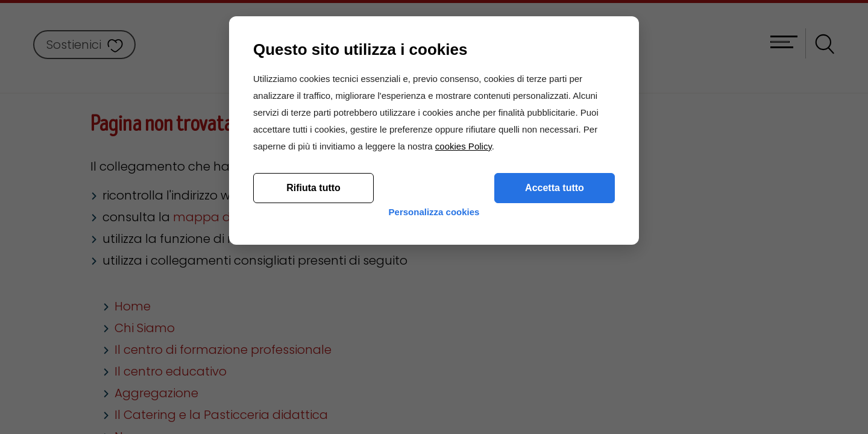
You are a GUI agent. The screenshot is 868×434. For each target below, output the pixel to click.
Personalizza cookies (434, 369)
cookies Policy (464, 294)
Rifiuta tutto (313, 335)
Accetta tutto (555, 335)
